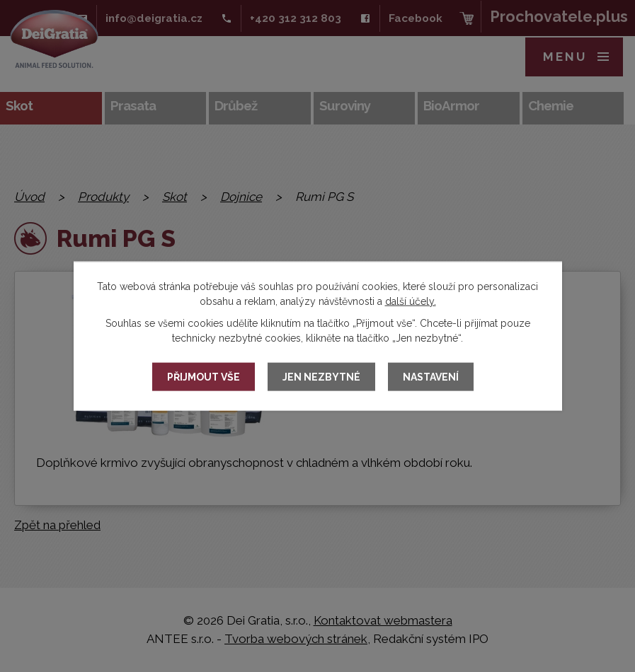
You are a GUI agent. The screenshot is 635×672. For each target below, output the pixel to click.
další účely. (411, 301)
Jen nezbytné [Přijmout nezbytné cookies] (321, 377)
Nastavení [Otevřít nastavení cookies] (431, 377)
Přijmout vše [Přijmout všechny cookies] (204, 377)
